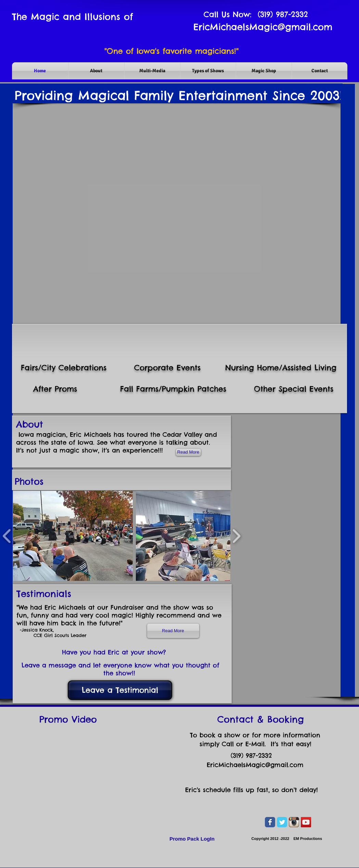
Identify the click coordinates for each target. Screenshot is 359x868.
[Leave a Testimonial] (120, 690)
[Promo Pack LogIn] (192, 839)
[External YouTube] (87, 782)
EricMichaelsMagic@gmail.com (263, 27)
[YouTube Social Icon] (306, 822)
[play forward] (236, 536)
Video (84, 719)
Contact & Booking (261, 719)
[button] (73, 536)
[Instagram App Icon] (294, 822)
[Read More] (173, 631)
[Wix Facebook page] (270, 822)
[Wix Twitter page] (282, 822)
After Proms (55, 389)
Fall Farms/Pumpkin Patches (173, 389)
